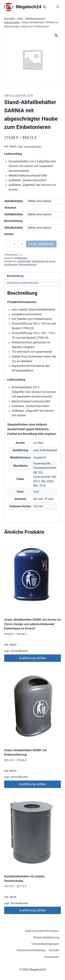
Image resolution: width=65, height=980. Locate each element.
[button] (56, 36)
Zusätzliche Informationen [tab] (23, 283)
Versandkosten (33, 146)
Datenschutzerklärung (31, 950)
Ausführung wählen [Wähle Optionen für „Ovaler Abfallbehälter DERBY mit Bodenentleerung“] (32, 784)
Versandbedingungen (45, 944)
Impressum (52, 957)
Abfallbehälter (19, 96)
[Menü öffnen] (58, 7)
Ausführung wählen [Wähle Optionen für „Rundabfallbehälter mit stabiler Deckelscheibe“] (32, 910)
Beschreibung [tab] (15, 276)
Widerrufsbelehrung (46, 937)
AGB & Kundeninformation (42, 931)
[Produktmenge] (14, 244)
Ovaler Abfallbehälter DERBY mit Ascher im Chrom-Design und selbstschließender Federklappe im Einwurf (32, 624)
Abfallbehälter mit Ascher (43, 261)
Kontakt (54, 950)
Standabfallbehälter (28, 265)
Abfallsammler (11, 265)
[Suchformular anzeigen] (44, 7)
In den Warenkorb (41, 244)
